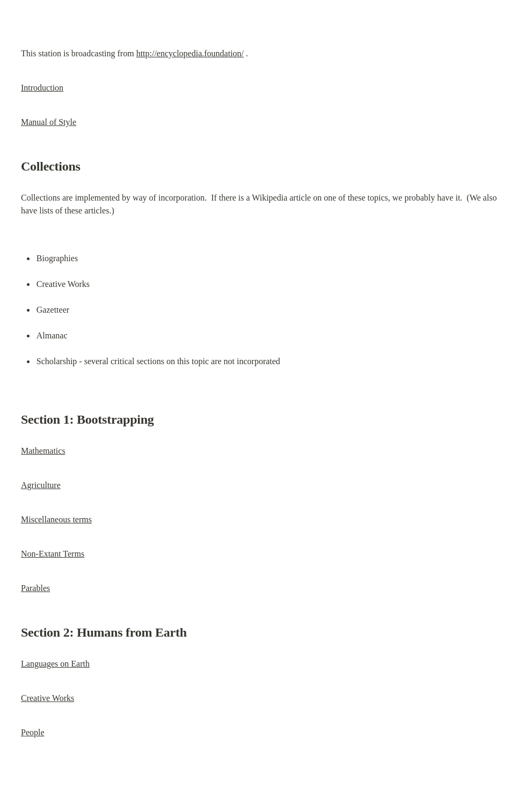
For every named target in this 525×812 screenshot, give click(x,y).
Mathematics (43, 451)
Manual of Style (49, 122)
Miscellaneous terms (56, 519)
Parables (35, 588)
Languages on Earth (55, 664)
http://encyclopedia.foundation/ (190, 53)
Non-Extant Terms (53, 554)
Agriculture (41, 485)
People (33, 732)
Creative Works (48, 698)
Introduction (42, 88)
